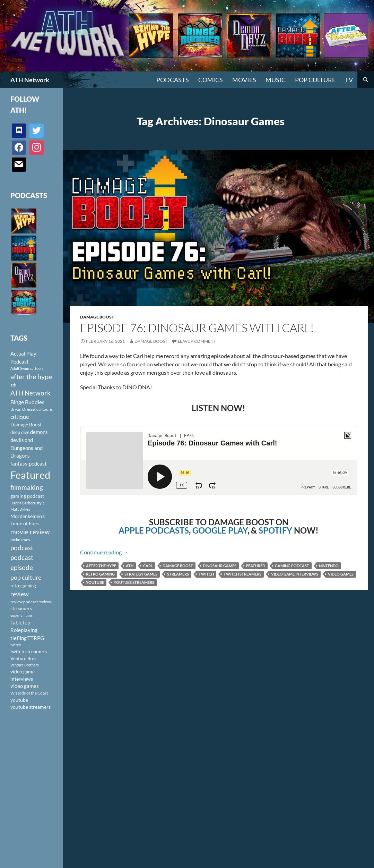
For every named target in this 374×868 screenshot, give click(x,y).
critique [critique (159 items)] (20, 417)
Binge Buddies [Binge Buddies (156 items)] (27, 402)
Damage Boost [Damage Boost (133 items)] (26, 424)
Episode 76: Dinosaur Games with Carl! (197, 328)
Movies (244, 80)
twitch (206, 574)
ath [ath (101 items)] (13, 385)
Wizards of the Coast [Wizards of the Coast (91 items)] (29, 693)
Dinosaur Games (220, 566)
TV (349, 80)
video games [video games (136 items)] (25, 686)
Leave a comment (197, 341)
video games (341, 574)
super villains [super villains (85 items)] (21, 615)
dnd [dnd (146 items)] (29, 440)
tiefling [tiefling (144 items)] (19, 638)
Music (276, 80)
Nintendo (329, 566)
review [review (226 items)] (20, 594)
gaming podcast (292, 566)
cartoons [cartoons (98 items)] (45, 409)
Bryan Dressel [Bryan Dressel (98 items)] (23, 409)
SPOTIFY (275, 530)
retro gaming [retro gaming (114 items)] (23, 586)
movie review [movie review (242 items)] (30, 532)
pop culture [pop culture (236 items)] (26, 577)
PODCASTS (173, 80)
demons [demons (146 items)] (39, 432)
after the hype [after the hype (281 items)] (31, 377)
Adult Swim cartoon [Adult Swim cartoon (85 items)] (27, 368)
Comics (211, 80)
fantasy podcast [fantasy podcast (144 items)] (29, 463)
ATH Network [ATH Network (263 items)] (31, 393)
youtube (95, 582)
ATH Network (30, 80)
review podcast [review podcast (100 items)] (24, 602)
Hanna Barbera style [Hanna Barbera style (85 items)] (28, 503)
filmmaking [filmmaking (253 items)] (27, 487)
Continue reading (104, 552)
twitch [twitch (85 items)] (16, 645)
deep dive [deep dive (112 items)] (20, 432)
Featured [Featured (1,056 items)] (30, 475)
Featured (256, 566)
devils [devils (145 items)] (17, 440)
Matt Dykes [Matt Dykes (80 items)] (20, 509)
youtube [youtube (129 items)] (19, 700)
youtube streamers (134, 582)
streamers (178, 574)
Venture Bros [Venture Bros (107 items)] (23, 658)
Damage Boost (97, 317)
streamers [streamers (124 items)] (21, 608)
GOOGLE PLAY (220, 530)
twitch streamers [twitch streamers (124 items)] (29, 651)
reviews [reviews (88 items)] (45, 602)
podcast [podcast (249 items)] (22, 548)
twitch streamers (242, 574)
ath (130, 566)
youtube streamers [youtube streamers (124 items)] (31, 707)
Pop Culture (315, 80)
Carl (148, 566)
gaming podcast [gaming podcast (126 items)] (27, 496)
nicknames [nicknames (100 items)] (20, 540)
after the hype (101, 566)
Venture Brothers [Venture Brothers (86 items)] (25, 665)
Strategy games (141, 574)
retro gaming (100, 574)
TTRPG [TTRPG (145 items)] (36, 638)
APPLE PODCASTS (154, 530)
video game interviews (295, 574)
